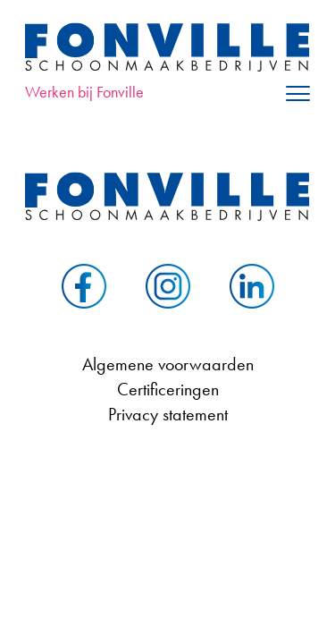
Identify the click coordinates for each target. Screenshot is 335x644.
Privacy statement (168, 414)
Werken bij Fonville (84, 92)
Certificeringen (168, 389)
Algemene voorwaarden (168, 364)
